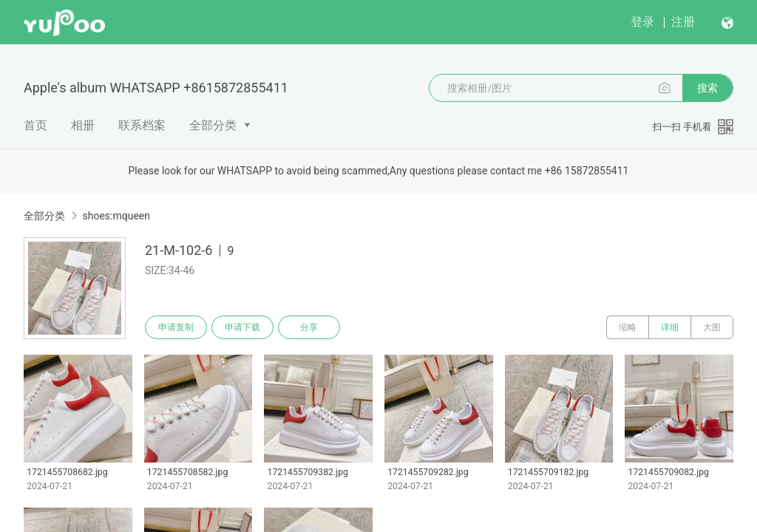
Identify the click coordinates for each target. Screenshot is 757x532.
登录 (642, 22)
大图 (712, 327)
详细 (670, 327)
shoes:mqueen (116, 216)
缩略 (628, 327)
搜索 (707, 88)
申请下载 (242, 327)
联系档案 (142, 125)
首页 (35, 125)
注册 (683, 22)
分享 (309, 327)
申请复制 (176, 327)
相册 (83, 125)
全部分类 (213, 125)
